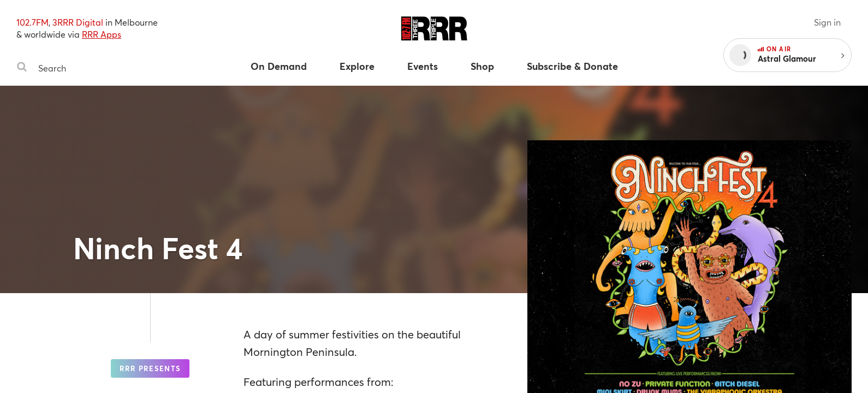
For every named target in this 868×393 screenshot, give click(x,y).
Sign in (827, 22)
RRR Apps (102, 34)
